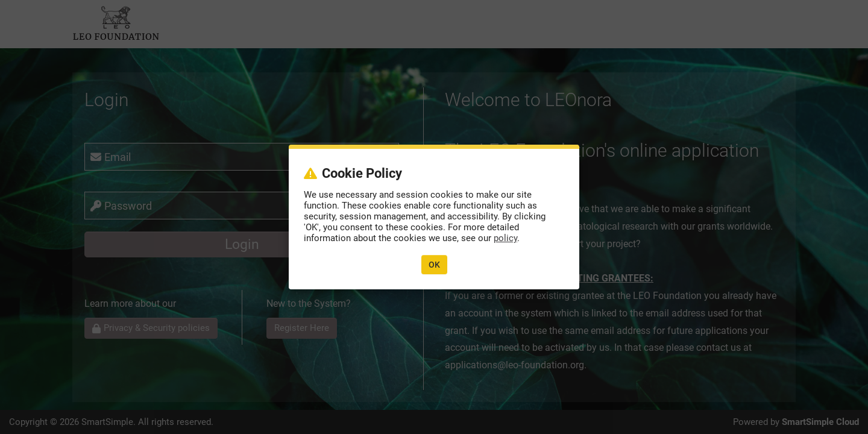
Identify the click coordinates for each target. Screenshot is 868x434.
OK (434, 265)
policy (505, 238)
